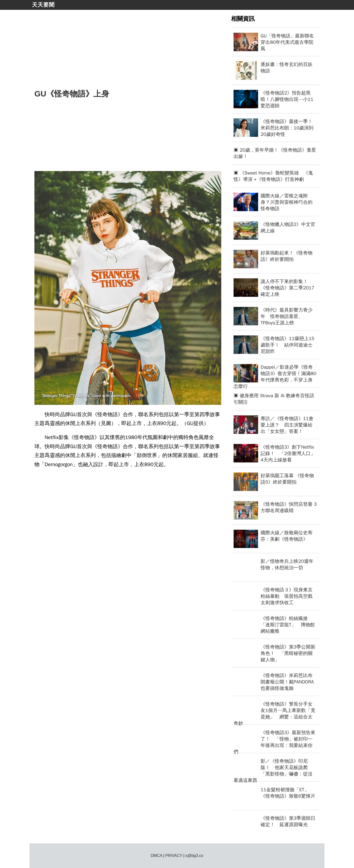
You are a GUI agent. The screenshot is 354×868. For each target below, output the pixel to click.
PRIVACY (174, 856)
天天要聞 (43, 5)
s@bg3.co (194, 856)
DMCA (156, 856)
